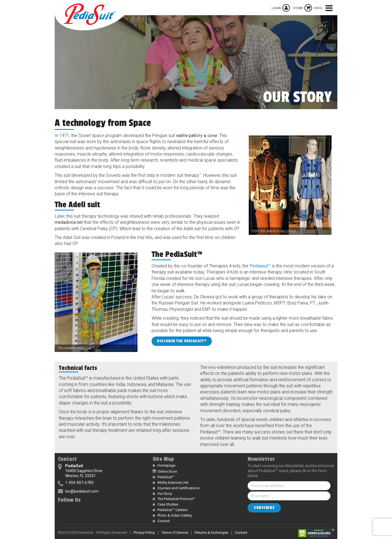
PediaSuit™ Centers (172, 510)
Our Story (165, 494)
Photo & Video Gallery (175, 515)
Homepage (166, 465)
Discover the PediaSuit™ (182, 341)
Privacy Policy (144, 533)
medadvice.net (69, 222)
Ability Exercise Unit (173, 483)
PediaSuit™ (166, 477)
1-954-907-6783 (79, 483)
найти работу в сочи (197, 136)
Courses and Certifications (178, 488)
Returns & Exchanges (211, 533)
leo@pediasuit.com (82, 491)
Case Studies (168, 504)
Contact (164, 521)
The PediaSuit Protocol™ (176, 499)
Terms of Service (175, 533)
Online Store (167, 471)
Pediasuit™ (260, 266)
